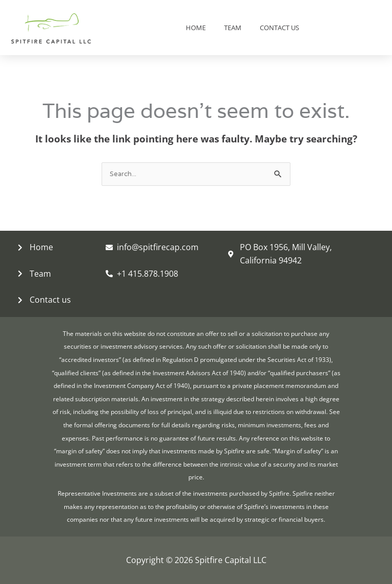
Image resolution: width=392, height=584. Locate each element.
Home (196, 28)
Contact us (279, 28)
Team (233, 28)
